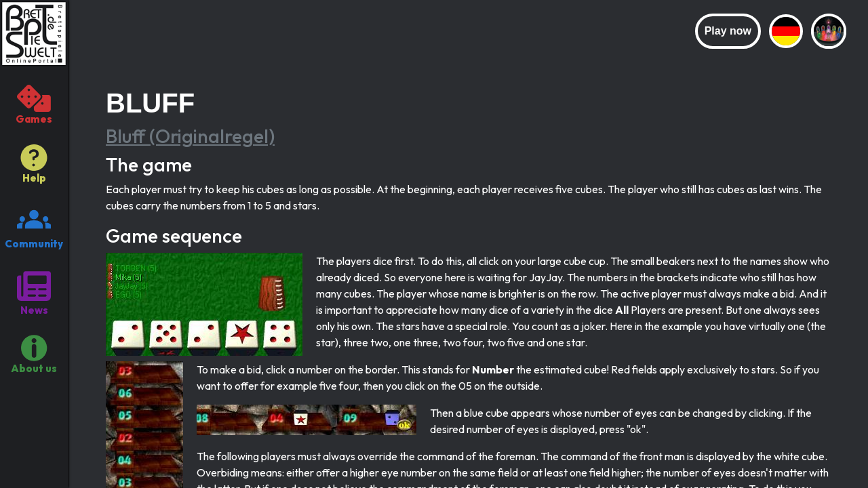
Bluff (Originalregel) (190, 136)
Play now (728, 31)
